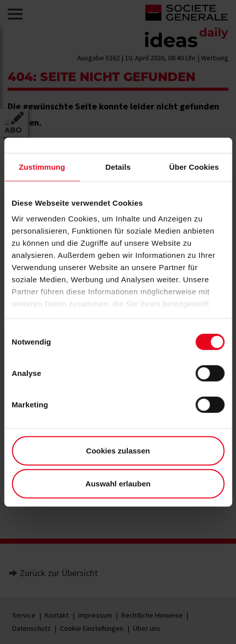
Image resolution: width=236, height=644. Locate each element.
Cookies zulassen (118, 450)
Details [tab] (118, 166)
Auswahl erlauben (118, 484)
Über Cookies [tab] (194, 166)
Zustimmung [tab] (42, 166)
